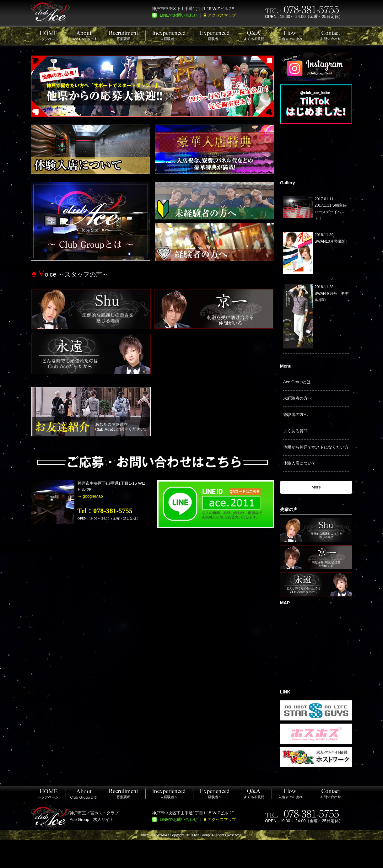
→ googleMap (90, 496)
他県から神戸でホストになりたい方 (316, 447)
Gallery (287, 183)
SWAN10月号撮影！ (332, 241)
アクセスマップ (222, 15)
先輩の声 (289, 509)
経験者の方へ (295, 415)
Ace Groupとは (297, 382)
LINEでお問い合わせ (179, 15)
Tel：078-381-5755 (105, 511)
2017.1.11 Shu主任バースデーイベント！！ (331, 212)
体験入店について (299, 463)
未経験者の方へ (297, 398)
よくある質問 (295, 431)
